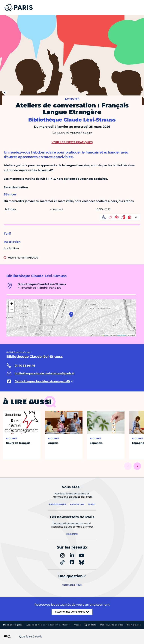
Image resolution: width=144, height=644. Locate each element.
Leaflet (106, 335)
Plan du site (134, 625)
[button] (71, 315)
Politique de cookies (112, 625)
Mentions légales (13, 625)
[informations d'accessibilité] (120, 217)
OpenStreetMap (122, 335)
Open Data (91, 625)
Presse (77, 625)
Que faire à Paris (31, 637)
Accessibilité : (48, 625)
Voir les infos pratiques (72, 142)
